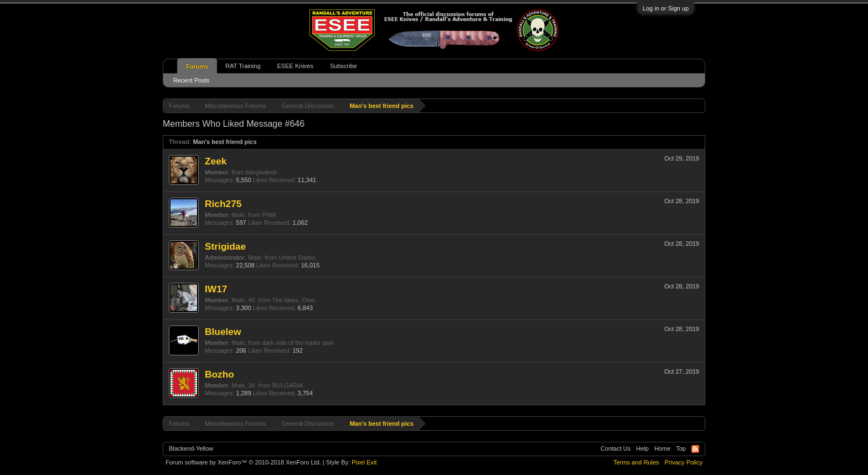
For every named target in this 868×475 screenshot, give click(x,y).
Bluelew (223, 332)
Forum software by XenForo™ (243, 462)
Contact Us (616, 448)
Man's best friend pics (224, 142)
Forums (197, 66)
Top (681, 448)
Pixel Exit (364, 462)
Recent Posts (191, 80)
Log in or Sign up (666, 8)
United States (297, 257)
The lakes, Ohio (293, 300)
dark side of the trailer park (298, 343)
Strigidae (225, 246)
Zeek (216, 161)
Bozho (219, 374)
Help (642, 448)
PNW (269, 215)
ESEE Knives (295, 66)
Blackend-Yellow (191, 448)
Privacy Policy (684, 462)
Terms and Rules (636, 462)
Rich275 (223, 204)
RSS (695, 449)
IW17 (216, 289)
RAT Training (243, 66)
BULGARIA (288, 385)
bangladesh (261, 172)
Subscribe (343, 66)
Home (662, 448)
